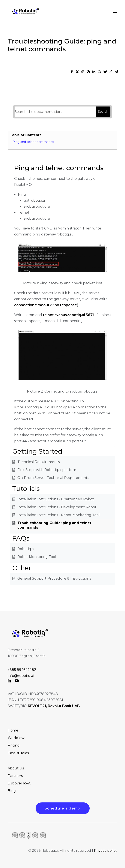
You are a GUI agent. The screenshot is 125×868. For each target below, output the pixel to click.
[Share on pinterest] (88, 72)
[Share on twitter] (77, 72)
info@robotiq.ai (21, 676)
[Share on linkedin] (94, 72)
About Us (16, 768)
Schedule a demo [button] (63, 808)
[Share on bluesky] (105, 72)
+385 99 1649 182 (22, 670)
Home (13, 730)
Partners (15, 776)
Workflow (16, 738)
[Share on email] (116, 72)
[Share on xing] (111, 72)
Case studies (18, 753)
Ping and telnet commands (33, 142)
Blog (12, 791)
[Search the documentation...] (55, 112)
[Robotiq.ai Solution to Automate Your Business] (25, 11)
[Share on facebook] (72, 72)
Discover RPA (19, 783)
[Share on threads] (83, 72)
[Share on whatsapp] (99, 72)
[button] (9, 681)
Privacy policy (106, 851)
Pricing (14, 745)
